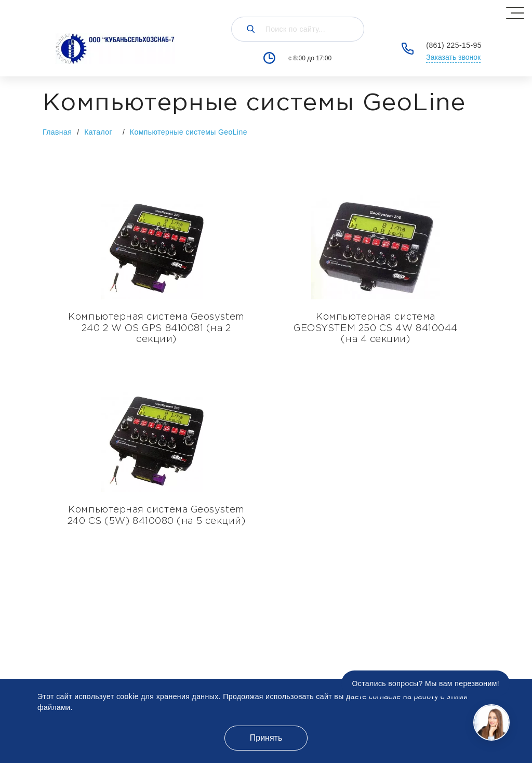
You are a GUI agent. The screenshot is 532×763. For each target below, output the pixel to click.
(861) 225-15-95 (454, 45)
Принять (266, 738)
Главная (57, 132)
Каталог (103, 131)
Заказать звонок (453, 57)
